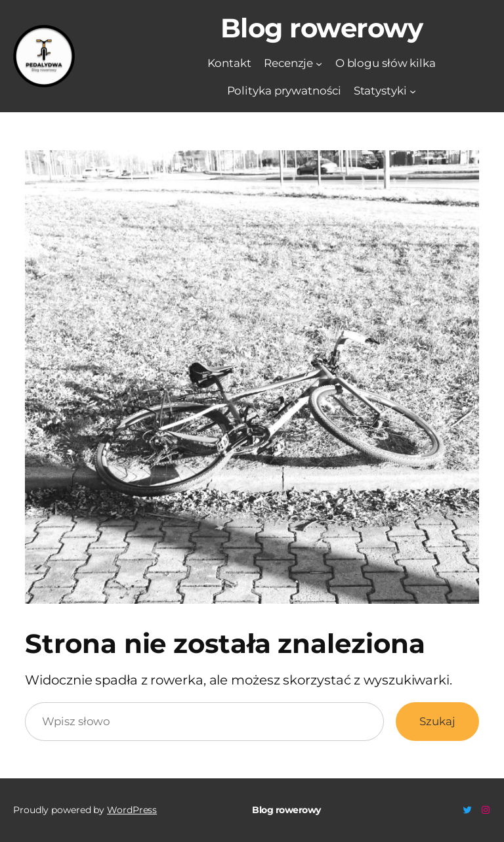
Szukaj (437, 721)
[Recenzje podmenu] (319, 63)
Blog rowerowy (322, 28)
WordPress (132, 810)
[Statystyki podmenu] (413, 91)
